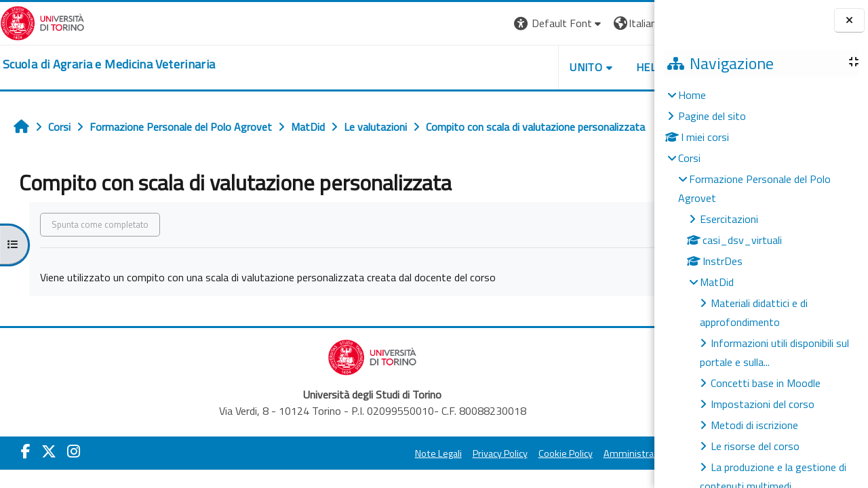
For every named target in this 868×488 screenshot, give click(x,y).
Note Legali (351, 453)
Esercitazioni (729, 219)
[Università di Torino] (42, 22)
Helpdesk (576, 67)
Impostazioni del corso (763, 404)
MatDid (717, 282)
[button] (472, 23)
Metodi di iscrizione (754, 425)
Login (634, 23)
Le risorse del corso (755, 446)
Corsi (689, 158)
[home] (109, 64)
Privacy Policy (413, 453)
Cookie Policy (478, 453)
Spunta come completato (100, 224)
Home (692, 95)
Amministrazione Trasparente (579, 453)
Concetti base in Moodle (766, 383)
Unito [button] (499, 67)
